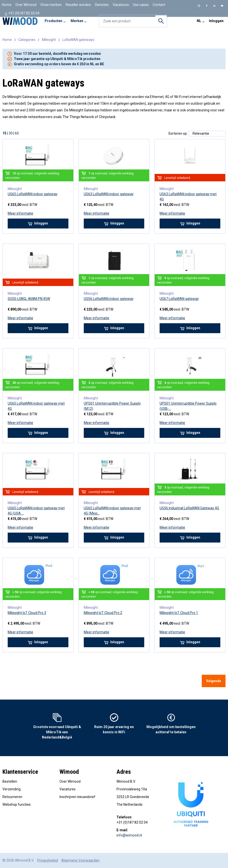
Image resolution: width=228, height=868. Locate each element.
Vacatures (121, 5)
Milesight (49, 40)
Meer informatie (20, 213)
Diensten (102, 5)
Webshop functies (17, 804)
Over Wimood (26, 5)
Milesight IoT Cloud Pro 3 (27, 613)
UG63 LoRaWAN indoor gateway (109, 194)
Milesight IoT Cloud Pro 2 (103, 613)
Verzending (12, 789)
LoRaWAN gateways (78, 40)
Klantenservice (20, 772)
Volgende (214, 681)
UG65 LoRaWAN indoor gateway (33, 194)
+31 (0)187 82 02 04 (22, 13)
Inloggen (216, 21)
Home (7, 5)
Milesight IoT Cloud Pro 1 (179, 613)
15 (4, 133)
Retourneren (12, 797)
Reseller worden (78, 5)
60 (17, 133)
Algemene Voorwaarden (80, 860)
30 (11, 133)
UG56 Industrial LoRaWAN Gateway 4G (189, 508)
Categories (27, 40)
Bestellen (10, 781)
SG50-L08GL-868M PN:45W (29, 299)
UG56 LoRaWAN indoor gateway (109, 299)
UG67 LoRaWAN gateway (179, 299)
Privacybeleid (48, 860)
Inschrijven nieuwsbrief (77, 797)
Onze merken (51, 5)
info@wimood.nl (129, 835)
